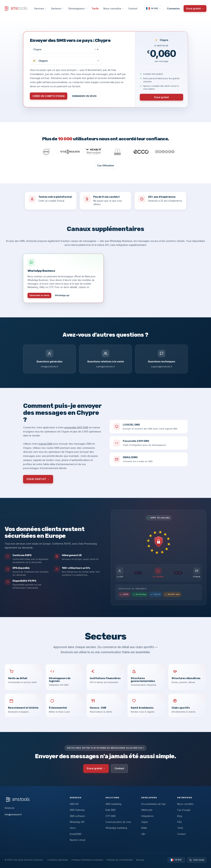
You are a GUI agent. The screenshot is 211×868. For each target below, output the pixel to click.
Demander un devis (39, 295)
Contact (133, 8)
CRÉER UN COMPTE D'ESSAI (49, 96)
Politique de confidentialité (120, 860)
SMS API (74, 804)
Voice (73, 828)
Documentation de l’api (153, 804)
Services (40, 8)
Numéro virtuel (77, 840)
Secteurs (57, 8)
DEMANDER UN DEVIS (84, 96)
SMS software (77, 816)
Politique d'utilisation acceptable (87, 860)
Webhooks (147, 810)
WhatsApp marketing (116, 828)
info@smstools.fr (13, 814)
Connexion (173, 8)
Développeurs (78, 8)
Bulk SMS (111, 810)
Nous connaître (113, 8)
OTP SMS (111, 816)
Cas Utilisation (106, 165)
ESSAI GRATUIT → (38, 479)
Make (144, 828)
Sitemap (140, 860)
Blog (180, 816)
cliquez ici (84, 287)
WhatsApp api (62, 295)
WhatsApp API (77, 822)
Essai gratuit (162, 97)
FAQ (179, 822)
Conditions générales (58, 860)
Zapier (145, 822)
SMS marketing (113, 804)
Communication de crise (118, 822)
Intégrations (147, 816)
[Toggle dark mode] (197, 860)
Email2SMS (76, 834)
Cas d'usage (184, 810)
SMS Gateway (77, 810)
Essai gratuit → (195, 8)
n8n (143, 834)
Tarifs (95, 8)
